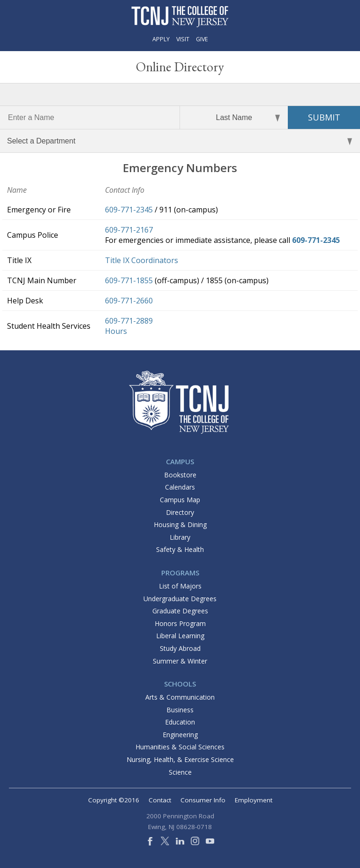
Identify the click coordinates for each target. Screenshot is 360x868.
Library (180, 537)
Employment (254, 800)
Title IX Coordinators (142, 260)
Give (202, 39)
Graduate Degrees (180, 611)
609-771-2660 (129, 301)
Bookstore (180, 475)
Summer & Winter (180, 661)
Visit (183, 39)
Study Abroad (180, 648)
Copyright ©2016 (114, 800)
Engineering (180, 735)
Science (180, 772)
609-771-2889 (129, 321)
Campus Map (180, 500)
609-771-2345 (129, 210)
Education (180, 722)
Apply (161, 39)
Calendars (180, 487)
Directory (180, 512)
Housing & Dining (180, 525)
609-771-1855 (129, 280)
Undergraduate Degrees (180, 599)
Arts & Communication (180, 697)
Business (180, 710)
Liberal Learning (180, 636)
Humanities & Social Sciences (180, 747)
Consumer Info (203, 800)
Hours (116, 331)
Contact (160, 800)
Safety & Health (180, 549)
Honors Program (180, 623)
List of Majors (180, 586)
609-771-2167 (129, 230)
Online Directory (180, 67)
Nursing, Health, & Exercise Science (180, 759)
